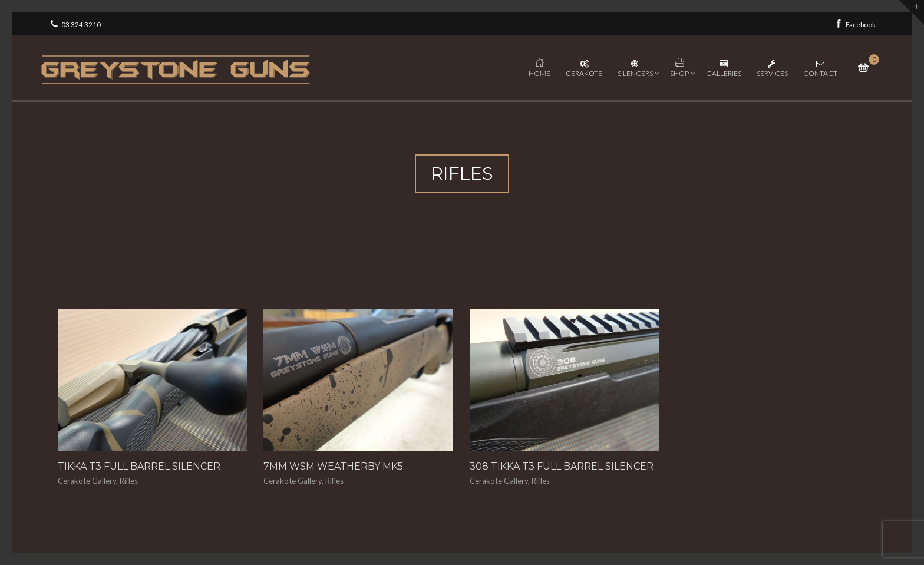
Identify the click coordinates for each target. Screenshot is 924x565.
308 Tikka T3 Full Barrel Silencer (562, 466)
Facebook (854, 24)
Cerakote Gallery (87, 481)
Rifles (129, 481)
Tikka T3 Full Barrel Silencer (139, 466)
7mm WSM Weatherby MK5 (333, 466)
